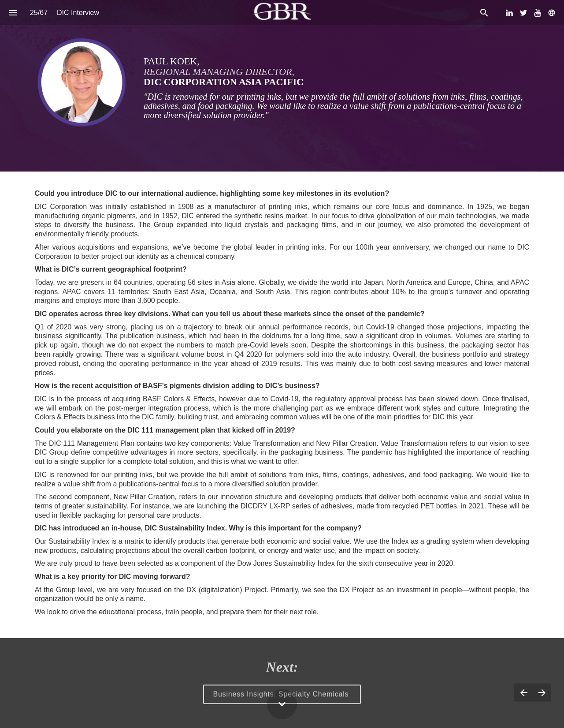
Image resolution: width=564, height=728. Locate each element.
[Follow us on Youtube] (538, 13)
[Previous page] (523, 693)
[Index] (13, 13)
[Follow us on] (552, 13)
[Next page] (542, 693)
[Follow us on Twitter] (523, 13)
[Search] (484, 13)
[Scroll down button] (282, 704)
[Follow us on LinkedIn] (509, 13)
